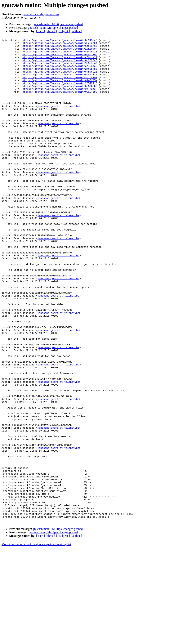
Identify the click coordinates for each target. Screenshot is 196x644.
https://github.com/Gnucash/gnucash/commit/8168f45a (60, 89)
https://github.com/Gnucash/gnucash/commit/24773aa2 (60, 99)
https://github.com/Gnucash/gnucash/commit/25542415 (60, 92)
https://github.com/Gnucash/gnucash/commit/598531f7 (60, 82)
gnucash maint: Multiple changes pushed (58, 24)
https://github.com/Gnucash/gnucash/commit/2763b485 (60, 75)
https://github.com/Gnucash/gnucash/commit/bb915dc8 (60, 41)
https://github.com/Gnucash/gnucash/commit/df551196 (60, 58)
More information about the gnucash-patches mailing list (36, 641)
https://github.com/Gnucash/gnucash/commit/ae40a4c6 (60, 72)
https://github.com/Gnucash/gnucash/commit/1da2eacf (60, 51)
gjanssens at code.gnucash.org (40, 14)
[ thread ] (51, 31)
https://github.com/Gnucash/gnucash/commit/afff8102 (60, 85)
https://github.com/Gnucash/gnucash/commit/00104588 (60, 103)
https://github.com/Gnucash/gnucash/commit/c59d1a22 (60, 61)
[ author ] (76, 31)
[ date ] (40, 31)
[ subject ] (64, 31)
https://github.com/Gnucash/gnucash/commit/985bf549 (60, 68)
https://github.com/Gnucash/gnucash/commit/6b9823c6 (60, 65)
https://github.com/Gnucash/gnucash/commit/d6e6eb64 (60, 44)
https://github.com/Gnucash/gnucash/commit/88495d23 (60, 54)
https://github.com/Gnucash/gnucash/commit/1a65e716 (60, 47)
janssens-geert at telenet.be (58, 120)
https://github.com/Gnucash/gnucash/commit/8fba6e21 (60, 78)
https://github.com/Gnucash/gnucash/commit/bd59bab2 (60, 96)
